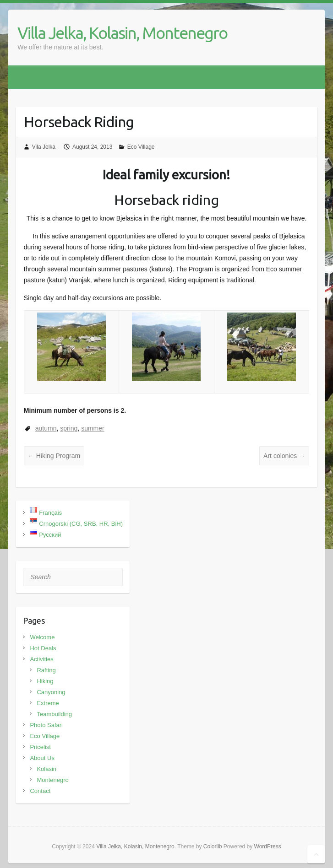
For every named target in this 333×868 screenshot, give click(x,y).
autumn (46, 428)
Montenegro (52, 780)
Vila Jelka (44, 147)
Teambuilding (54, 714)
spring (69, 428)
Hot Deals (43, 648)
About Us (42, 758)
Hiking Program (54, 456)
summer (93, 428)
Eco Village (141, 147)
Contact (40, 791)
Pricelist (40, 747)
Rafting (46, 670)
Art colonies (284, 456)
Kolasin (46, 769)
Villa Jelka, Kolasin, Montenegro (122, 33)
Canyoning (51, 692)
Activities (41, 659)
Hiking (45, 681)
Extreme (48, 703)
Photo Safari (46, 725)
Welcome (42, 637)
